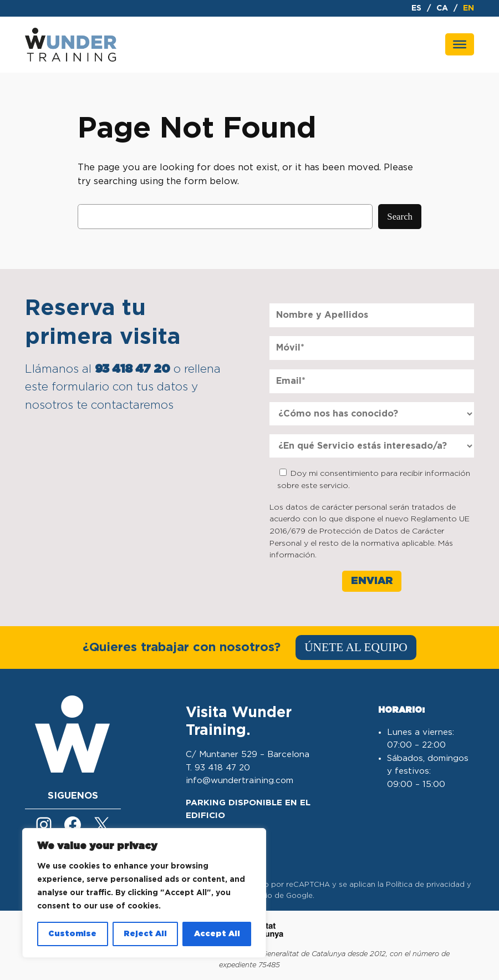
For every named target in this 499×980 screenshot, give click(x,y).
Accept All (217, 934)
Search (400, 217)
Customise (72, 934)
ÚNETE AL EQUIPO (356, 647)
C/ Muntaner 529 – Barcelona (248, 755)
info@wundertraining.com (240, 781)
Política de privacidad (425, 885)
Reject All (145, 934)
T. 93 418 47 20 (218, 768)
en (469, 8)
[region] (144, 893)
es (416, 8)
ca (442, 8)
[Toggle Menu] (460, 44)
